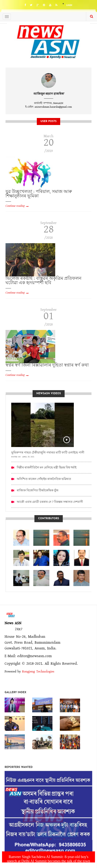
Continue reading (15, 206)
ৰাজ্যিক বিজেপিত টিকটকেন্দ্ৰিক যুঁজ (38, 490)
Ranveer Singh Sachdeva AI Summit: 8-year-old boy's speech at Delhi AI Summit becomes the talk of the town (48, 859)
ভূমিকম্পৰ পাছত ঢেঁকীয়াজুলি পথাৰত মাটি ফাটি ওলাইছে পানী (48, 452)
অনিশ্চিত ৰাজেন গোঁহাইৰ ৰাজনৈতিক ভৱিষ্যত (44, 479)
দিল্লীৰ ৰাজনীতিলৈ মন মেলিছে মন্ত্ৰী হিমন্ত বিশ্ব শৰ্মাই (47, 467)
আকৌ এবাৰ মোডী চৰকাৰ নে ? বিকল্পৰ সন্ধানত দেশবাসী (50, 502)
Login (69, 5)
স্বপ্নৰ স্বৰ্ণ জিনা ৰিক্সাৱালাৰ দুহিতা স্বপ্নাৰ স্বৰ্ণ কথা (47, 365)
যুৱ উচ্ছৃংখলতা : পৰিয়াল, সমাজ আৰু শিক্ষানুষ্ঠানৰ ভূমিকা (39, 194)
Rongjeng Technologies (38, 672)
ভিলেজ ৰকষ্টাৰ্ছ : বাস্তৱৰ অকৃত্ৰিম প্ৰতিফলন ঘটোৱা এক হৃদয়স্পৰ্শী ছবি (43, 280)
